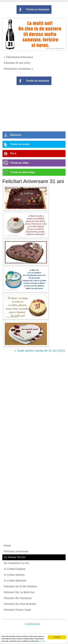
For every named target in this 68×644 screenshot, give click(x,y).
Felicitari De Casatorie (18, 598)
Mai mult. (42, 641)
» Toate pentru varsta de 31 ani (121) (40, 351)
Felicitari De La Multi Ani (19, 592)
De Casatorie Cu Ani (17, 563)
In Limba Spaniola (15, 581)
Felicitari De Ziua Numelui (20, 604)
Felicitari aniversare (16, 551)
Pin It (13, 153)
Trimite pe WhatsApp (22, 172)
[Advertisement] (34, 109)
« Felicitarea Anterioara (18, 57)
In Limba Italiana (14, 575)
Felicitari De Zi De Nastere (20, 586)
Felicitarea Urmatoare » (19, 69)
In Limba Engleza (15, 569)
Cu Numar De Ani (15, 557)
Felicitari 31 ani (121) (17, 63)
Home (7, 546)
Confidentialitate (32, 624)
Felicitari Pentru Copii (17, 610)
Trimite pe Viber (19, 163)
